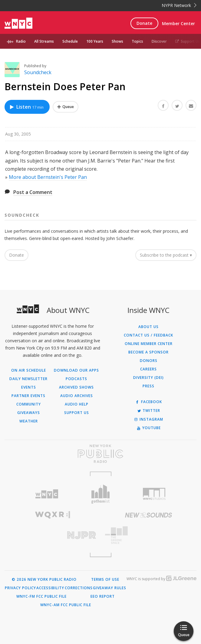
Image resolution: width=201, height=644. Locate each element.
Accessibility (50, 588)
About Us (148, 327)
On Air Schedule (29, 370)
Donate (144, 23)
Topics (137, 41)
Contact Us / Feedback (148, 335)
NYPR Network (179, 5)
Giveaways (29, 413)
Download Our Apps (76, 370)
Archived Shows (76, 387)
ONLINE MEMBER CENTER (149, 344)
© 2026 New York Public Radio (44, 580)
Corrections (79, 588)
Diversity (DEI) (148, 378)
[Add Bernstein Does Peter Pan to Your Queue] (66, 107)
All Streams (44, 41)
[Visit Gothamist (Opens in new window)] (100, 494)
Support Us (188, 41)
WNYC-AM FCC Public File (66, 605)
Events (29, 387)
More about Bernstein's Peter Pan (48, 177)
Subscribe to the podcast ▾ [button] (166, 255)
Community (29, 404)
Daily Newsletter (28, 379)
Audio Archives (77, 396)
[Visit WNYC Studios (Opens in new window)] (154, 494)
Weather (29, 421)
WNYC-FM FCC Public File (41, 596)
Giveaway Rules (110, 588)
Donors (149, 361)
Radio (21, 41)
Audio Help (77, 404)
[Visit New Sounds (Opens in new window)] (148, 515)
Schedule (70, 41)
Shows (117, 41)
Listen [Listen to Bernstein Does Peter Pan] (26, 107)
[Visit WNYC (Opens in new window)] (47, 494)
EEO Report (103, 596)
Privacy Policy (20, 588)
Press (148, 386)
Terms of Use (105, 580)
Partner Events (28, 396)
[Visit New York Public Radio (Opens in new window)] (100, 454)
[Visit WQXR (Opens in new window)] (53, 515)
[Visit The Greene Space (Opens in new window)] (148, 535)
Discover (159, 41)
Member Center (178, 23)
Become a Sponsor (148, 352)
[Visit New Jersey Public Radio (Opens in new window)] (53, 535)
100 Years (95, 41)
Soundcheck (38, 72)
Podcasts (76, 379)
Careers (148, 369)
